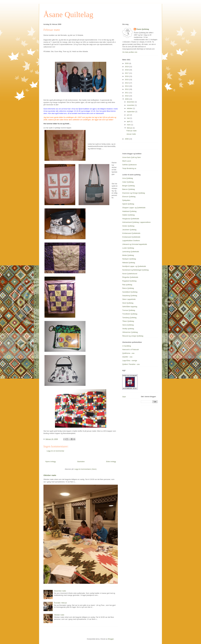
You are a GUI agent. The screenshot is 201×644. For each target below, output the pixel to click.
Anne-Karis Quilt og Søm (132, 157)
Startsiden (81, 462)
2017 (127, 73)
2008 (127, 139)
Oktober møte (50, 475)
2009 (127, 99)
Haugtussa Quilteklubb (131, 219)
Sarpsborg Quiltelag (130, 296)
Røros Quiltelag (128, 288)
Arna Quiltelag (128, 178)
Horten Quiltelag (128, 226)
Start (124, 397)
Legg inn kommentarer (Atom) (85, 469)
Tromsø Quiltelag (129, 310)
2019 (127, 67)
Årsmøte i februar (60, 603)
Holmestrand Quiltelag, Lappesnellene (136, 222)
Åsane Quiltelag (68, 14)
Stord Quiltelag (128, 303)
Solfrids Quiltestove (129, 165)
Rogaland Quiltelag (129, 281)
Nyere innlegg (51, 462)
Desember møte (60, 591)
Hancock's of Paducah (131, 349)
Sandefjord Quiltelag (130, 292)
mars (129, 125)
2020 (127, 63)
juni (128, 115)
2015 (127, 80)
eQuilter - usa (127, 357)
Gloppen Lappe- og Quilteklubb (134, 208)
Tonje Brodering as (129, 168)
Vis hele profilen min (130, 52)
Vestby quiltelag (128, 329)
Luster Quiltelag (128, 248)
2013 (127, 86)
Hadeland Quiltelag (129, 211)
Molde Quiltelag (128, 255)
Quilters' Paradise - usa (131, 364)
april (129, 121)
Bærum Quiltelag (129, 189)
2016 (127, 76)
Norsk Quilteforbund (130, 274)
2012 (127, 89)
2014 (127, 83)
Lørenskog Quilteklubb (131, 252)
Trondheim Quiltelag (130, 314)
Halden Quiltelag (128, 215)
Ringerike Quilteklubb (130, 277)
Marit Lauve (127, 161)
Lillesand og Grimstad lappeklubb (135, 244)
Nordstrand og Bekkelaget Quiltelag (135, 270)
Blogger (111, 639)
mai (129, 118)
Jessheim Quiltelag (129, 230)
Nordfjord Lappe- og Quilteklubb (134, 266)
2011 (127, 93)
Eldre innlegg (111, 462)
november (131, 105)
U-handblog (127, 346)
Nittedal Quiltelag (129, 263)
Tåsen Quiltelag (128, 321)
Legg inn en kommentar (55, 451)
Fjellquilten (126, 200)
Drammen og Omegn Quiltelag (134, 193)
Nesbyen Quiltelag (129, 259)
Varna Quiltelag (128, 325)
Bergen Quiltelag (129, 186)
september (131, 112)
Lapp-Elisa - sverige (130, 361)
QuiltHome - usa (128, 353)
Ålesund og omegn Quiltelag (133, 336)
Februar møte (131, 131)
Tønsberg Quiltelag (129, 318)
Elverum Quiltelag (129, 197)
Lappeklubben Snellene (131, 241)
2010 (127, 96)
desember (131, 102)
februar (130, 128)
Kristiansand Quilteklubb (131, 233)
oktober (130, 108)
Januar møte (131, 134)
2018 (127, 70)
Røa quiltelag (127, 285)
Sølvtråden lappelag (130, 307)
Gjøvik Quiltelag (128, 204)
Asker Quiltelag (128, 182)
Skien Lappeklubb (129, 299)
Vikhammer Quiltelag (130, 332)
